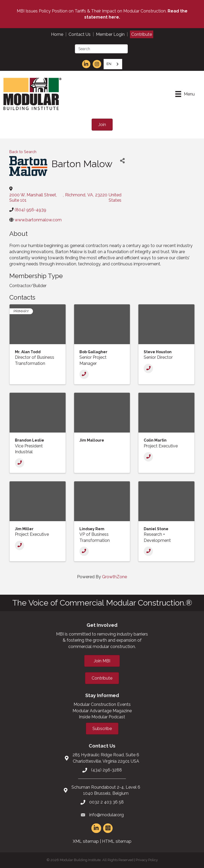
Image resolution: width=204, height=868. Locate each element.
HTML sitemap (117, 841)
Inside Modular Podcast (102, 717)
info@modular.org (107, 815)
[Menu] (185, 94)
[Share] (122, 161)
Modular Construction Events (102, 704)
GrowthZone (114, 577)
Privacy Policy (147, 860)
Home (57, 34)
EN (109, 64)
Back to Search (23, 152)
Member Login (110, 34)
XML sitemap (86, 841)
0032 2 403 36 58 (107, 802)
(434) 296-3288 (107, 770)
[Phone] (84, 374)
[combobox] (113, 64)
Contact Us (80, 34)
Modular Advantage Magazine (102, 711)
